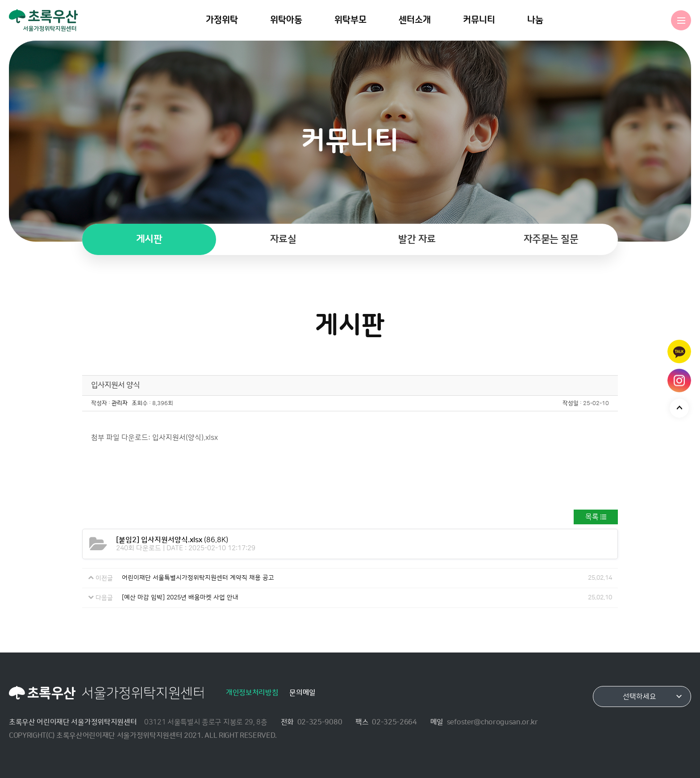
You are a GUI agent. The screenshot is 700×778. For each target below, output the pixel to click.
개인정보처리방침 (252, 693)
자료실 (283, 239)
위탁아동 (286, 20)
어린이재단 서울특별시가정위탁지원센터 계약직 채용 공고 (198, 578)
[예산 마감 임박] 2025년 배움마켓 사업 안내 (180, 598)
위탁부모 (350, 20)
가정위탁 (222, 20)
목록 (592, 517)
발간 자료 (417, 239)
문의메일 (302, 693)
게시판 (149, 239)
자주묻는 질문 (551, 239)
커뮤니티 (479, 20)
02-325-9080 (320, 722)
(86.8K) (172, 540)
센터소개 (415, 20)
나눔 (535, 20)
